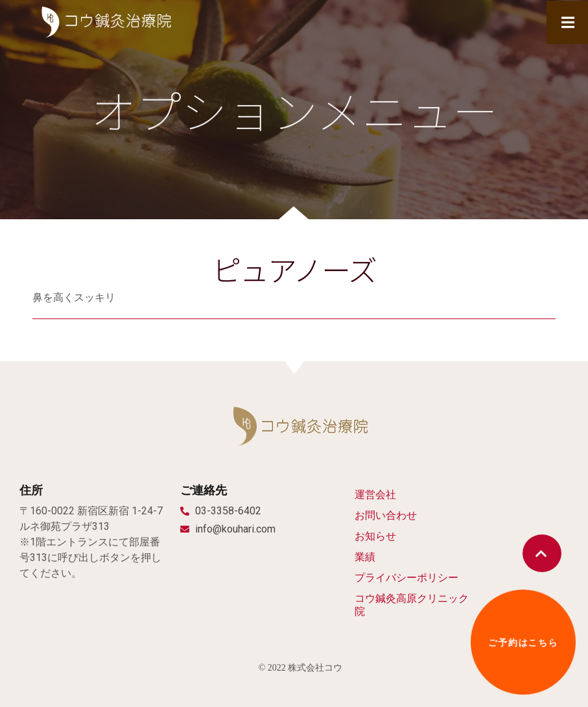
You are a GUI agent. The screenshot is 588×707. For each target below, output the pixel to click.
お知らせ (375, 536)
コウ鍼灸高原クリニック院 (412, 605)
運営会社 (375, 495)
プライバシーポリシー (406, 578)
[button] (542, 553)
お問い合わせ (386, 515)
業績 (365, 557)
